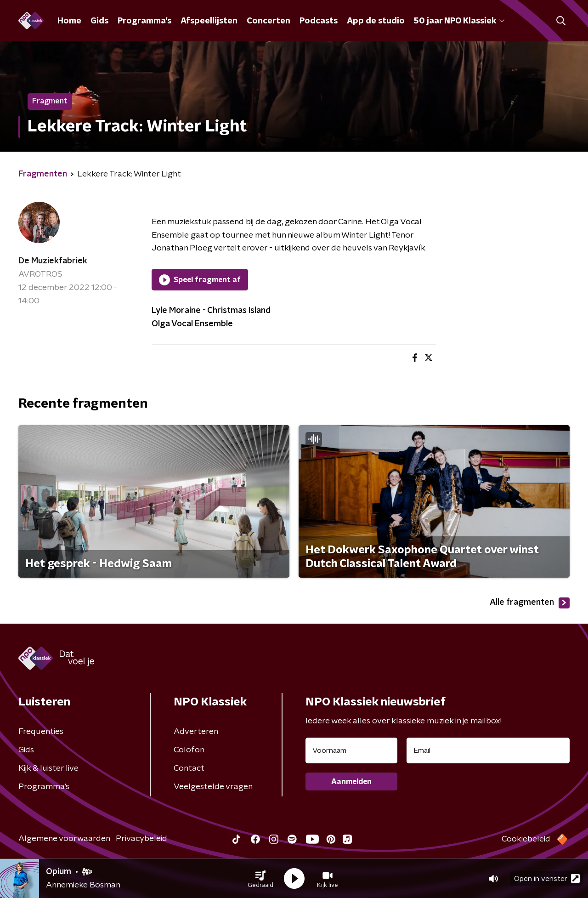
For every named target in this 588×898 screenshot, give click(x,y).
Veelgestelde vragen (213, 787)
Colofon (189, 750)
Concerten (269, 21)
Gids (99, 21)
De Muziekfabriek (53, 261)
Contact (189, 768)
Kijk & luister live (48, 768)
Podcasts (319, 21)
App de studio (376, 21)
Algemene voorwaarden (64, 839)
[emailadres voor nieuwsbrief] (488, 750)
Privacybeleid (141, 839)
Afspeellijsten (209, 21)
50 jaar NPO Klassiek (459, 21)
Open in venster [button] (547, 878)
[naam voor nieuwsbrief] (351, 750)
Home (69, 21)
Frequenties (41, 732)
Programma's (144, 21)
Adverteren (196, 732)
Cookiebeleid (526, 839)
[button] (260, 879)
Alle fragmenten (530, 603)
